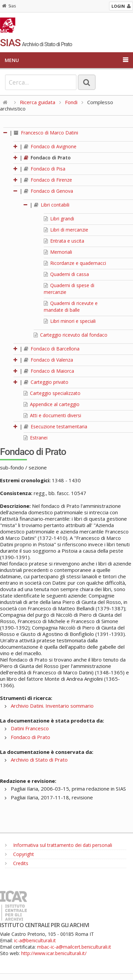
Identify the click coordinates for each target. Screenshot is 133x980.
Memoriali (58, 252)
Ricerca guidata (38, 102)
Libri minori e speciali (70, 321)
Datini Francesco (30, 728)
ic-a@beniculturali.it (35, 940)
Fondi (71, 102)
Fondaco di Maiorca (49, 371)
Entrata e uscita (64, 241)
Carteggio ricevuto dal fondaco (71, 335)
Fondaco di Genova (48, 191)
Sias (9, 6)
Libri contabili (52, 205)
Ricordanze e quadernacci (75, 263)
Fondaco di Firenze (48, 180)
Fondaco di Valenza (48, 360)
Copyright (20, 854)
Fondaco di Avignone (50, 146)
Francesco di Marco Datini (46, 133)
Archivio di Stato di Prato (39, 760)
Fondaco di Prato (47, 158)
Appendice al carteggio (52, 404)
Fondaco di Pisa (45, 169)
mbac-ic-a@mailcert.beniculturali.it (74, 947)
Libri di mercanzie (66, 230)
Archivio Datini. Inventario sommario (52, 706)
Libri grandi (59, 219)
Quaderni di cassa (66, 274)
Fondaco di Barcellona (52, 349)
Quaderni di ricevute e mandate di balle (71, 307)
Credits (17, 863)
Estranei (36, 438)
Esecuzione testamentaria (56, 426)
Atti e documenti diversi (52, 415)
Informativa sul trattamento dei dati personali (59, 845)
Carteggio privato (46, 382)
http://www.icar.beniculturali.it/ (54, 953)
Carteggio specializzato (52, 393)
